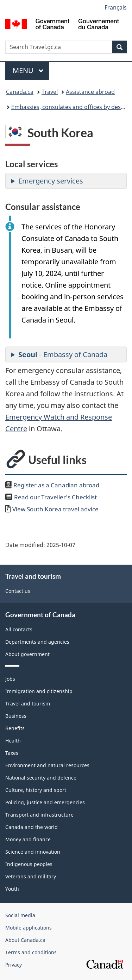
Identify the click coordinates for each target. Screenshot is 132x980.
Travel (50, 92)
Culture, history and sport (36, 790)
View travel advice (55, 509)
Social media (20, 915)
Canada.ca (20, 92)
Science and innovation (33, 852)
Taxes (12, 753)
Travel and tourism (28, 704)
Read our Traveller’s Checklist (55, 497)
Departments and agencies (37, 642)
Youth (12, 889)
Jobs (10, 679)
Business (16, 716)
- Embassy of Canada (63, 354)
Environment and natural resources (47, 765)
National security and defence (41, 778)
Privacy (14, 965)
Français (116, 7)
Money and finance (28, 839)
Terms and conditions (31, 952)
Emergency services (51, 181)
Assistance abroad (90, 92)
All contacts (19, 629)
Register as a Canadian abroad (56, 485)
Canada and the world (32, 827)
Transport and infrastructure (39, 815)
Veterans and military (31, 876)
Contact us (18, 591)
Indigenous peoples (29, 864)
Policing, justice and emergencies (45, 802)
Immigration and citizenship (39, 691)
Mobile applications (29, 928)
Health (13, 741)
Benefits (15, 728)
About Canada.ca (25, 940)
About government (27, 654)
